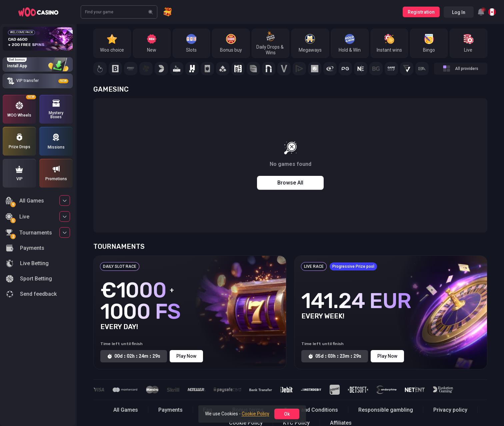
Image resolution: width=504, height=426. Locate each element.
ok (287, 414)
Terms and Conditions (311, 410)
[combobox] (481, 12)
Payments (170, 410)
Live (17, 218)
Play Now (186, 356)
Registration (421, 12)
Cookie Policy (255, 414)
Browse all (290, 183)
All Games (25, 202)
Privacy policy (450, 410)
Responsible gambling (386, 410)
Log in (459, 12)
